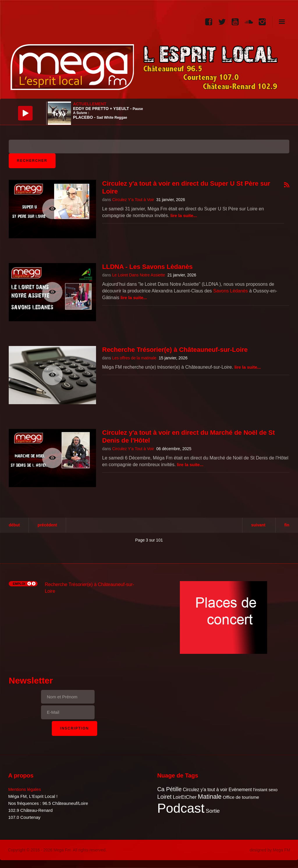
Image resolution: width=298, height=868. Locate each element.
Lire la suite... (184, 215)
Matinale (210, 797)
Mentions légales (25, 789)
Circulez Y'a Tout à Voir (133, 200)
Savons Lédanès (231, 291)
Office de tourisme (241, 797)
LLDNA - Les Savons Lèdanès (147, 267)
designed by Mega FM (270, 850)
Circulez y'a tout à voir (205, 790)
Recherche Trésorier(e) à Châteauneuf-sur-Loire (175, 350)
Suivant (258, 525)
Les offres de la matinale (134, 358)
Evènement (240, 790)
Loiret (164, 797)
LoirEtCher (185, 797)
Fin (287, 525)
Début (14, 525)
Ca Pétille (169, 789)
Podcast (181, 808)
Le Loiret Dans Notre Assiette (139, 275)
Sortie (213, 811)
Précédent (47, 525)
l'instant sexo (265, 790)
